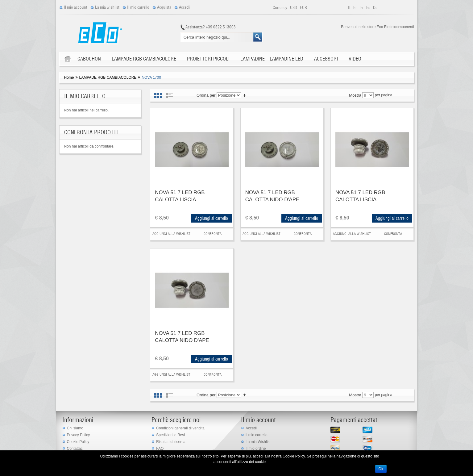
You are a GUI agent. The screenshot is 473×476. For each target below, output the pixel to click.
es (369, 8)
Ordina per (206, 95)
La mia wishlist (107, 7)
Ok (381, 469)
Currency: (280, 8)
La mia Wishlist (258, 442)
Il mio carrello (138, 7)
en (356, 8)
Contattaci (75, 449)
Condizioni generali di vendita (180, 428)
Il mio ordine (256, 449)
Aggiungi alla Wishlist (171, 234)
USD (294, 8)
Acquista (164, 7)
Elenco (169, 95)
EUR (303, 8)
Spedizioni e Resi (170, 435)
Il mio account (76, 7)
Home (69, 77)
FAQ (160, 449)
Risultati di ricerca (171, 442)
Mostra (355, 95)
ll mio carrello (257, 435)
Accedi (184, 7)
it (350, 8)
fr (362, 8)
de (375, 8)
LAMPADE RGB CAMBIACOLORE (108, 77)
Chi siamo (75, 428)
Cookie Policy (78, 442)
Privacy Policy (79, 435)
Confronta (213, 234)
